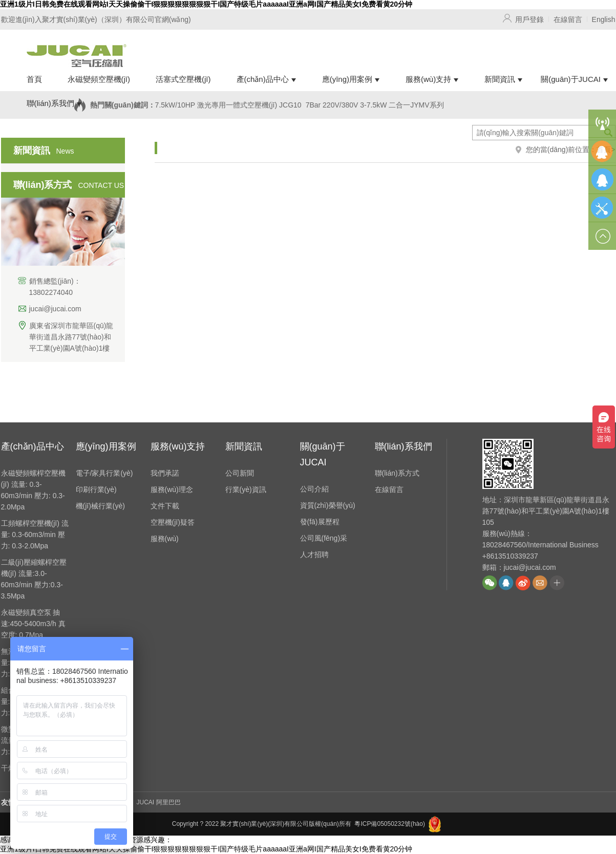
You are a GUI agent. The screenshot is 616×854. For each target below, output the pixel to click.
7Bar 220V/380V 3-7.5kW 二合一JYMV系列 (375, 105)
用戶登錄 (529, 19)
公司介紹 (314, 489)
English (604, 19)
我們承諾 (165, 473)
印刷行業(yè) (96, 489)
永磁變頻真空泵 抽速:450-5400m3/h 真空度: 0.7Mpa (33, 624)
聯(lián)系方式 (397, 473)
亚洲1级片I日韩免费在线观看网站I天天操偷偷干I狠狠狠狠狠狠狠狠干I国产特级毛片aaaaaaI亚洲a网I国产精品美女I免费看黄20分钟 (206, 4)
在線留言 (568, 19)
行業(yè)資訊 (246, 489)
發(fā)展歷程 (320, 522)
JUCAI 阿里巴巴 (159, 802)
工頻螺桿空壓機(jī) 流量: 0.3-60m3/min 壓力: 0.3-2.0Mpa (35, 535)
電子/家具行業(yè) (104, 473)
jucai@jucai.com (55, 309)
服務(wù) (165, 539)
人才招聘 (314, 554)
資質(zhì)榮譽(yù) (328, 505)
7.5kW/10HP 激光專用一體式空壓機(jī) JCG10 (228, 105)
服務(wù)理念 (172, 489)
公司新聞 (240, 473)
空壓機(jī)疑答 (173, 522)
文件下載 (165, 506)
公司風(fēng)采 (324, 538)
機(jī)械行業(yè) (100, 506)
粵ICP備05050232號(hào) (389, 824)
